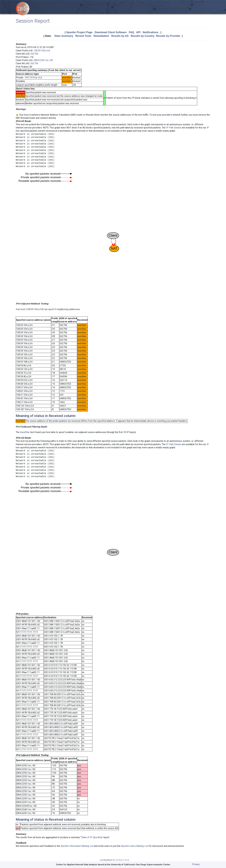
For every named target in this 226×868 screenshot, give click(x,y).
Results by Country (143, 36)
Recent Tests (83, 36)
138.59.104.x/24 (42, 51)
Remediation (101, 36)
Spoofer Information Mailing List (77, 846)
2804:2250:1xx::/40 (43, 60)
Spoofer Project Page (79, 32)
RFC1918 (30, 78)
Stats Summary (64, 36)
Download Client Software (111, 32)
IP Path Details (174, 128)
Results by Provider (168, 36)
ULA (40, 78)
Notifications (151, 32)
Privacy (196, 864)
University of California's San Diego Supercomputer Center (141, 865)
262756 (34, 54)
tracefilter (25, 432)
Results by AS (120, 36)
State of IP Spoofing (92, 837)
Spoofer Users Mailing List (135, 846)
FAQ (131, 32)
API (138, 32)
